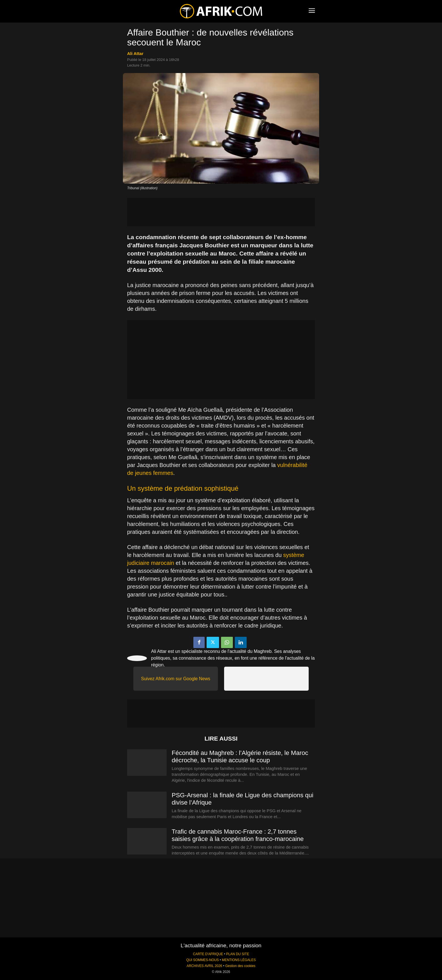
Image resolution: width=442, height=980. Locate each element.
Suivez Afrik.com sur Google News (175, 679)
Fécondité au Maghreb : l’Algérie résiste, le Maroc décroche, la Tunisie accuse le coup (240, 757)
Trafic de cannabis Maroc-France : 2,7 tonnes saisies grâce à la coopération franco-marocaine (238, 835)
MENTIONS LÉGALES (239, 960)
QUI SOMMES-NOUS (203, 960)
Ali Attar (135, 53)
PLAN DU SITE (237, 954)
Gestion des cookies (240, 966)
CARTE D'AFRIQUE (208, 954)
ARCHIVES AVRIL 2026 (204, 966)
